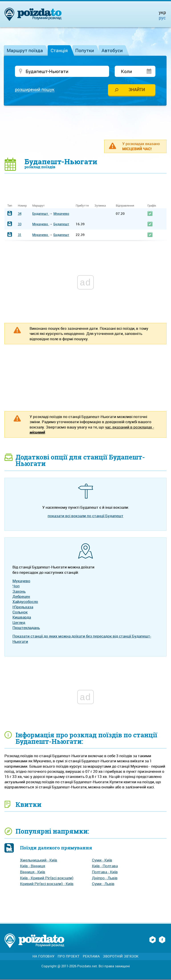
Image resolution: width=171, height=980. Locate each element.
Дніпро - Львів (105, 878)
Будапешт (41, 214)
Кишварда (22, 618)
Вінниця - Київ (33, 872)
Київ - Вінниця (33, 866)
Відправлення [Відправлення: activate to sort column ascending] (125, 206)
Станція (59, 50)
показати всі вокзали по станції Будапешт (85, 516)
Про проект (69, 957)
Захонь (19, 591)
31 (20, 235)
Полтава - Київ (105, 872)
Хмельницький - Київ (39, 860)
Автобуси (112, 50)
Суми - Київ (102, 860)
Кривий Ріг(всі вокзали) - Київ (47, 884)
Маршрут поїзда (25, 50)
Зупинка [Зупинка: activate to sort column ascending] (100, 206)
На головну (44, 957)
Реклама (91, 957)
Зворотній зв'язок (121, 957)
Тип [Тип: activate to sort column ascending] (10, 206)
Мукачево (61, 214)
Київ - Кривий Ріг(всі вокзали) (47, 878)
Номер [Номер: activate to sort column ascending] (22, 206)
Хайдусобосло (25, 602)
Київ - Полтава (105, 866)
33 (20, 224)
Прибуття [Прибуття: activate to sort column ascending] (82, 206)
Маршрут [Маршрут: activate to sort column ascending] (39, 206)
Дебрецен (21, 597)
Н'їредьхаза (23, 607)
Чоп (16, 586)
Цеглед (19, 623)
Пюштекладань (26, 628)
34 (20, 214)
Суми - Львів (103, 884)
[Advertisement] (85, 123)
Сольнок (20, 612)
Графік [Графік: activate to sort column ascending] (152, 206)
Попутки (85, 50)
